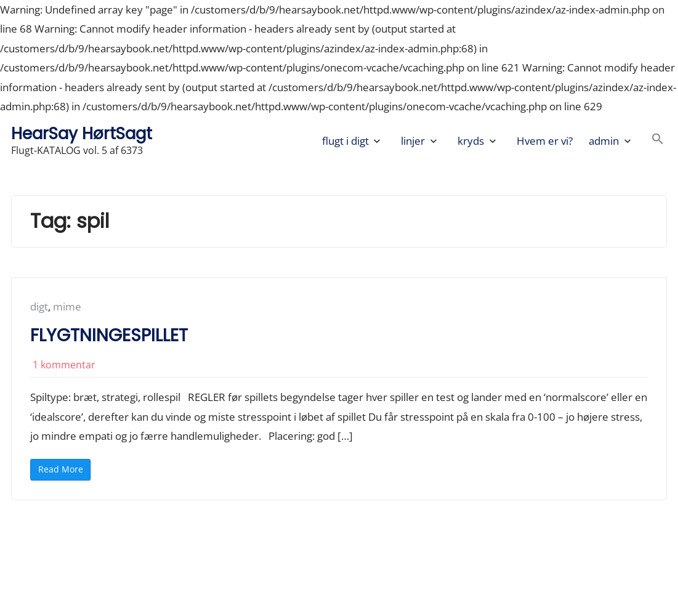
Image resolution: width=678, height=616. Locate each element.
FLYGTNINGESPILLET (109, 335)
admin (604, 141)
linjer (413, 141)
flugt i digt (345, 141)
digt (39, 306)
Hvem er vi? (545, 141)
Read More (64, 472)
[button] (658, 141)
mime (67, 306)
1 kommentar (64, 365)
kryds (471, 141)
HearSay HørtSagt (82, 133)
